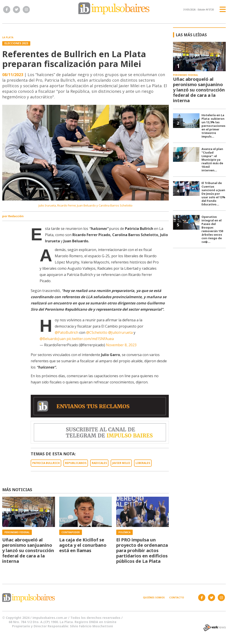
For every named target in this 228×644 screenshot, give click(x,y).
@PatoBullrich (67, 332)
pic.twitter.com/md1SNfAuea (90, 339)
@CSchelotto (97, 332)
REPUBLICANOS (76, 463)
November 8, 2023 (121, 345)
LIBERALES (143, 463)
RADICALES (99, 463)
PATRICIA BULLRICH (46, 463)
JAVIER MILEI (121, 463)
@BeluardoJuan (53, 339)
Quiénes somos (154, 597)
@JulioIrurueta (120, 332)
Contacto (177, 597)
